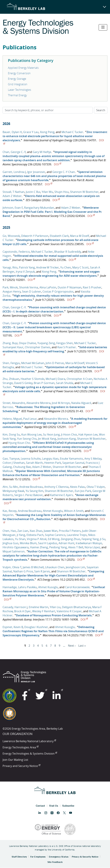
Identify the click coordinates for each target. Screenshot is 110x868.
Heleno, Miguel (12, 419)
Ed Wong (54, 539)
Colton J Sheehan (14, 463)
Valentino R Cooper (69, 611)
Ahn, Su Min (10, 487)
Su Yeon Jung (51, 435)
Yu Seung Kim (35, 491)
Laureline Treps (77, 535)
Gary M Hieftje (42, 152)
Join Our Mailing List (15, 760)
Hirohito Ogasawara (16, 547)
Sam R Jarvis (42, 571)
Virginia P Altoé (37, 539)
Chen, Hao (9, 531)
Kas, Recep (10, 511)
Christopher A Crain (79, 379)
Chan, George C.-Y (14, 152)
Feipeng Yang (90, 539)
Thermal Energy (17, 95)
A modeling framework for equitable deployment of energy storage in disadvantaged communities (55, 423)
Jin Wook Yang (47, 439)
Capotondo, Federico (16, 252)
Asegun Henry (12, 292)
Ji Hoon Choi (69, 435)
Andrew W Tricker (48, 267)
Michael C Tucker (72, 132)
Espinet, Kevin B (13, 627)
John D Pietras (55, 363)
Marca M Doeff (80, 236)
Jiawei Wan (51, 531)
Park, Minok (10, 287)
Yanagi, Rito (10, 267)
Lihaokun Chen (55, 567)
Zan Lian (23, 531)
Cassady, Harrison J (15, 607)
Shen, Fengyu (11, 363)
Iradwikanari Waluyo (89, 543)
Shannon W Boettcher (84, 192)
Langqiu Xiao (50, 459)
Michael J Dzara (55, 379)
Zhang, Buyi (10, 343)
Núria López (92, 547)
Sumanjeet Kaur (13, 347)
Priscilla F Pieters (70, 531)
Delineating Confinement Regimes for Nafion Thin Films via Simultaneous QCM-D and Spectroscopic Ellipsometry (53, 631)
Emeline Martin (39, 607)
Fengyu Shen (65, 343)
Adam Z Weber (12, 196)
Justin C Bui (33, 192)
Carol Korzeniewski (77, 587)
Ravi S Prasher (92, 287)
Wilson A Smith (74, 511)
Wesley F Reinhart (44, 611)
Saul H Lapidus (48, 543)
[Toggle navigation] (103, 27)
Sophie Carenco (55, 535)
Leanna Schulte (31, 459)
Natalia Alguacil (81, 403)
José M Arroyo (61, 403)
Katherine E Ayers (62, 495)
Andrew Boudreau (31, 487)
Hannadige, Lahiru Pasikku (20, 587)
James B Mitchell (33, 567)
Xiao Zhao (36, 531)
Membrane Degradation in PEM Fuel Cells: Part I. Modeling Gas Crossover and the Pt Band (52, 212)
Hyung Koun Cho (19, 443)
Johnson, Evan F (13, 208)
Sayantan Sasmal (73, 463)
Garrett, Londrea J (14, 172)
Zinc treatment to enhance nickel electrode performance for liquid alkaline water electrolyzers (55, 136)
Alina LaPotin (48, 287)
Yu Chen (66, 267)
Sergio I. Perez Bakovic (29, 495)
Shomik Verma (29, 287)
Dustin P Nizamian (70, 287)
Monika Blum (28, 543)
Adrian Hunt (66, 543)
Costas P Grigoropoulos (58, 292)
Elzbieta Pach (35, 535)
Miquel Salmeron (14, 551)
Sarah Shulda (65, 383)
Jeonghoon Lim (75, 567)
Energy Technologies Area (20, 747)
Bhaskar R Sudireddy (68, 252)
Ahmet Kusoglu (53, 511)
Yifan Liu (55, 607)
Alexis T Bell (76, 547)
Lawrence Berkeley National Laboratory (29, 741)
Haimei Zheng (39, 547)
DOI (57, 164)
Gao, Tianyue (11, 459)
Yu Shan (20, 539)
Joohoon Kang (67, 439)
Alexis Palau (78, 487)
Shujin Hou (62, 192)
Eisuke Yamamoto (71, 459)
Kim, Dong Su (11, 435)
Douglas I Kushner (36, 627)
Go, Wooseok (11, 236)
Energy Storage (17, 79)
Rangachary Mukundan (39, 208)
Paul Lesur (30, 419)
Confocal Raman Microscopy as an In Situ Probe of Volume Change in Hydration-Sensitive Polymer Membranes (54, 591)
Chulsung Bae (22, 467)
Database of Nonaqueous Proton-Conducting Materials (54, 615)
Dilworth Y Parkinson (35, 236)
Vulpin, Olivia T (12, 567)
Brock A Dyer (22, 611)
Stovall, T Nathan (14, 192)
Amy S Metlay (93, 459)
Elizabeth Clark (59, 236)
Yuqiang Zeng (46, 343)
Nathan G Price (23, 571)
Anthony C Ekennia (56, 487)
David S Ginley (23, 383)
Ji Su (103, 539)
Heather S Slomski (32, 379)
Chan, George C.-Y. (14, 307)
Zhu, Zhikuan (11, 379)
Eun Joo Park (83, 491)
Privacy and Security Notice (21, 766)
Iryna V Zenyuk (25, 272)
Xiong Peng (47, 132)
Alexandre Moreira (38, 403)
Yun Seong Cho (27, 439)
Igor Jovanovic (36, 172)
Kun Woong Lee (32, 435)
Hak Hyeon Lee (88, 435)
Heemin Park (53, 463)
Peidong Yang (58, 547)
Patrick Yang (27, 267)
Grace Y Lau (31, 132)
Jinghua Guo (11, 543)
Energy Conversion (19, 73)
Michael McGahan (33, 363)
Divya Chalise (27, 343)
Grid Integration (18, 84)
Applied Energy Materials (23, 68)
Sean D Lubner (32, 292)
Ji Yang (21, 535)
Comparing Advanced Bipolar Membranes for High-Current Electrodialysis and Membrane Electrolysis (53, 575)
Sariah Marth (34, 463)
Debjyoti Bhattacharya (76, 607)
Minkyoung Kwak (13, 491)
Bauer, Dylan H (12, 132)
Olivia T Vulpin (96, 487)
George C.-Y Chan (64, 172)
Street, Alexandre (14, 403)
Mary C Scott (80, 267)
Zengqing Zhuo (70, 539)
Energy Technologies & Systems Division (30, 754)
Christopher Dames (38, 347)
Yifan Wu (47, 192)
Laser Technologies (19, 90)
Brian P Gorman (44, 383)
